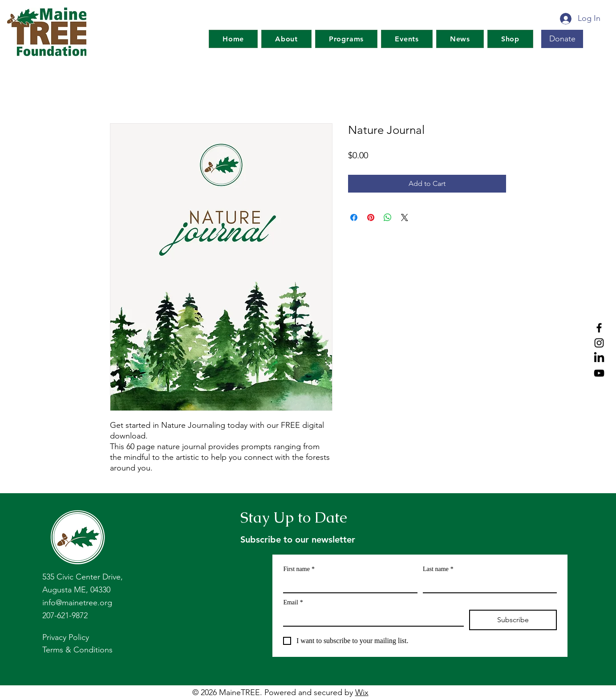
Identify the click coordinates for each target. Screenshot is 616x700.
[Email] (371, 618)
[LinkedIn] (599, 358)
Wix (362, 692)
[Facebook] (599, 328)
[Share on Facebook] (354, 217)
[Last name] (487, 584)
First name (299, 569)
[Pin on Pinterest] (371, 217)
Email (293, 602)
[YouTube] (599, 373)
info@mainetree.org (77, 603)
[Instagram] (599, 343)
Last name (438, 569)
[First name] (348, 584)
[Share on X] (405, 217)
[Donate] (562, 39)
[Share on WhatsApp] (388, 217)
